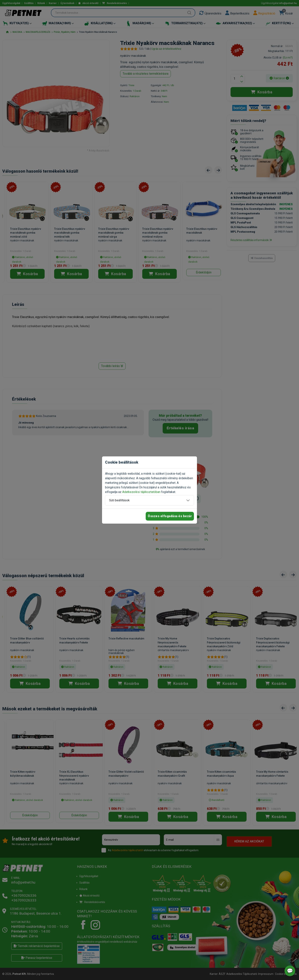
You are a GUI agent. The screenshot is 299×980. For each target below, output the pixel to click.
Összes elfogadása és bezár (170, 516)
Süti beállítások (119, 500)
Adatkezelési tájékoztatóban (141, 492)
